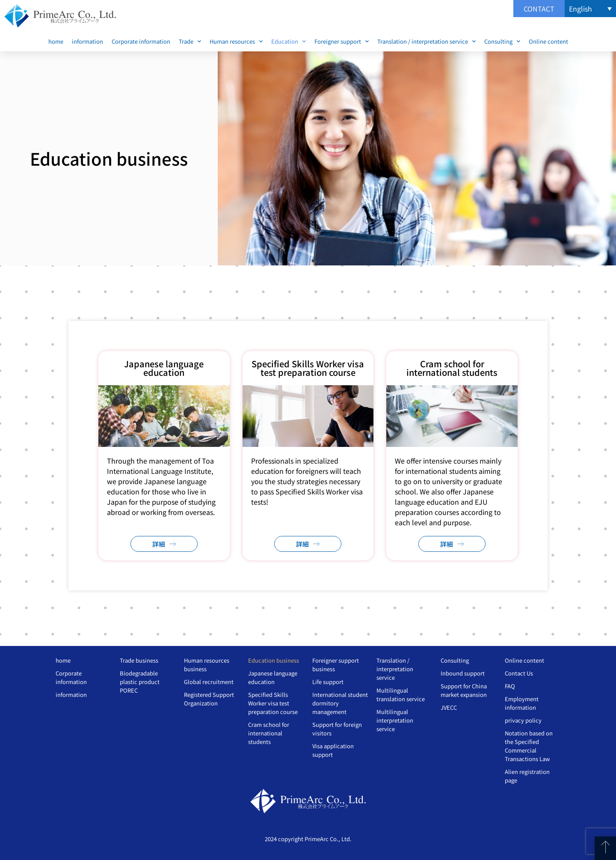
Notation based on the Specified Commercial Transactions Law (529, 746)
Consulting (502, 41)
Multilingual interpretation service (395, 720)
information (87, 41)
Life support (328, 682)
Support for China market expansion (464, 690)
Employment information (522, 703)
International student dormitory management (340, 703)
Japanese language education (273, 677)
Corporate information (141, 41)
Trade (190, 41)
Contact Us (519, 673)
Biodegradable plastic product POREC (140, 682)
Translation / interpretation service (426, 41)
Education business (274, 660)
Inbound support (463, 673)
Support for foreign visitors (337, 729)
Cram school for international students (269, 733)
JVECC (449, 707)
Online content (548, 41)
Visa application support (333, 750)
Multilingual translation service (401, 695)
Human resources (236, 41)
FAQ (510, 686)
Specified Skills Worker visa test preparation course (273, 703)
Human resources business (207, 665)
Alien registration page (527, 776)
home (56, 41)
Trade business (139, 660)
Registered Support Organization (209, 699)
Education (289, 41)
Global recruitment (209, 682)
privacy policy (523, 720)
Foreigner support (342, 41)
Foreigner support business (336, 665)
